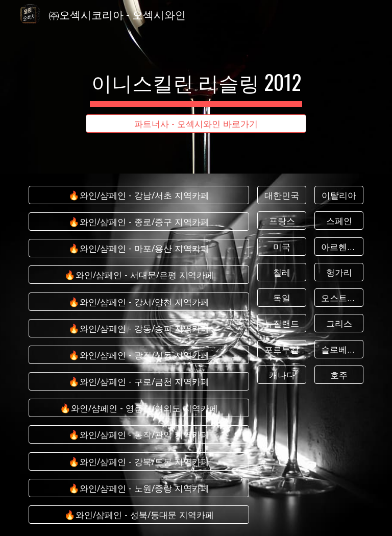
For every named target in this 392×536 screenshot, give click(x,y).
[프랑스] (281, 221)
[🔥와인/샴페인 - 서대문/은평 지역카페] (139, 275)
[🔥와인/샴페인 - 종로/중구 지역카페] (139, 222)
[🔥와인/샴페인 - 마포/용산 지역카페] (139, 248)
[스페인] (339, 221)
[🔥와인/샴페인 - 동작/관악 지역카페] (139, 435)
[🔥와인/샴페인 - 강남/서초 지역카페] (139, 195)
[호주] (339, 375)
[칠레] (281, 272)
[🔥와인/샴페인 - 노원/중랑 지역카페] (139, 488)
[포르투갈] (281, 349)
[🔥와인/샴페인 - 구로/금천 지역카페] (139, 382)
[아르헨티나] (339, 246)
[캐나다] (281, 375)
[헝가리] (339, 272)
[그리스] (339, 323)
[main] (196, 78)
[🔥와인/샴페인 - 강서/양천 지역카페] (139, 301)
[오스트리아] (339, 298)
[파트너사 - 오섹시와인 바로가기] (196, 124)
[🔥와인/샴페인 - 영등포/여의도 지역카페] (139, 408)
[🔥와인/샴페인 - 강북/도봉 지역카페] (139, 461)
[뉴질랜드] (281, 323)
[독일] (281, 298)
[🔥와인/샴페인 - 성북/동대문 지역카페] (139, 515)
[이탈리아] (339, 195)
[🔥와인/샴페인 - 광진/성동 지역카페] (139, 355)
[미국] (281, 246)
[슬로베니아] (339, 349)
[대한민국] (281, 195)
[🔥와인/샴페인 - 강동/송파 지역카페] (139, 328)
